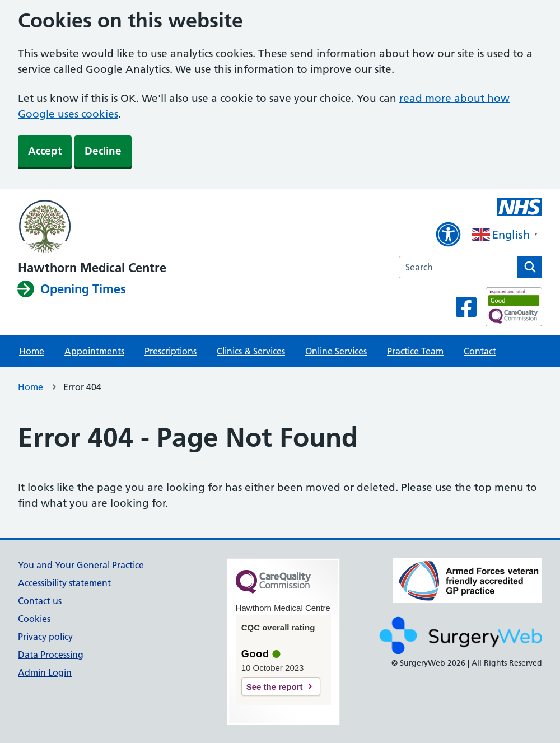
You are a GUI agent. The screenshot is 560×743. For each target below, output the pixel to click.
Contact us (40, 601)
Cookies (34, 619)
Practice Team (415, 351)
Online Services (336, 351)
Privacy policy (45, 637)
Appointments (94, 351)
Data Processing (51, 655)
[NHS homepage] (92, 227)
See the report (275, 687)
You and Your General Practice (81, 565)
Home (32, 351)
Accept (45, 151)
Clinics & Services (251, 351)
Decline (103, 151)
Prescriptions (171, 351)
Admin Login (45, 672)
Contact (480, 351)
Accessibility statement (64, 583)
